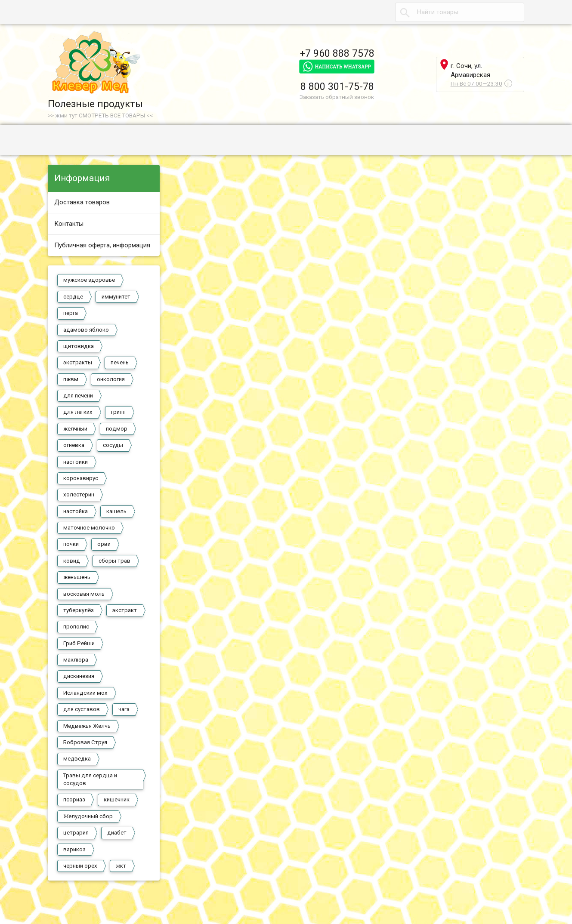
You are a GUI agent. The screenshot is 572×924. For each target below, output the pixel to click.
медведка (77, 759)
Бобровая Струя (85, 742)
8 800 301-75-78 (337, 86)
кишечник (117, 799)
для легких (78, 412)
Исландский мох (85, 693)
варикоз (74, 849)
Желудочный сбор (88, 816)
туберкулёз (79, 610)
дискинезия (79, 676)
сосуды (113, 445)
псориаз (74, 799)
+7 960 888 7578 (337, 53)
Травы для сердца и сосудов (90, 779)
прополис (76, 627)
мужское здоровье (89, 280)
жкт (121, 866)
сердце (73, 297)
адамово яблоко (86, 330)
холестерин (79, 494)
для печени (78, 396)
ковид (72, 561)
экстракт (125, 610)
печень (120, 362)
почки (71, 544)
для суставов (82, 709)
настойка (76, 511)
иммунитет (116, 297)
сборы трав (114, 561)
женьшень (77, 577)
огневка (74, 445)
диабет (117, 833)
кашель (116, 511)
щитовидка (79, 346)
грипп (118, 412)
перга (71, 313)
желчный (75, 429)
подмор (117, 429)
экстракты (78, 362)
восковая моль (84, 594)
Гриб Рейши (79, 643)
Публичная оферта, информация (102, 245)
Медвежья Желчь (87, 726)
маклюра (76, 660)
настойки (76, 462)
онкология (111, 379)
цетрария (76, 833)
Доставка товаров (82, 202)
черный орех (80, 866)
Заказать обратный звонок (337, 97)
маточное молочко (89, 528)
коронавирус (81, 478)
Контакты (69, 224)
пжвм (71, 379)
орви (104, 544)
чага (124, 709)
